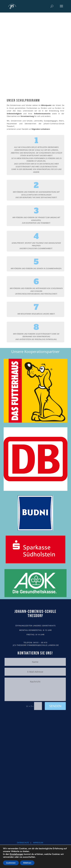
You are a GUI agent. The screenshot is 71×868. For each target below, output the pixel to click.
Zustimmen (11, 863)
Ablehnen (27, 863)
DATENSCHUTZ (23, 843)
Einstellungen (16, 854)
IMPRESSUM (38, 843)
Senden (55, 706)
